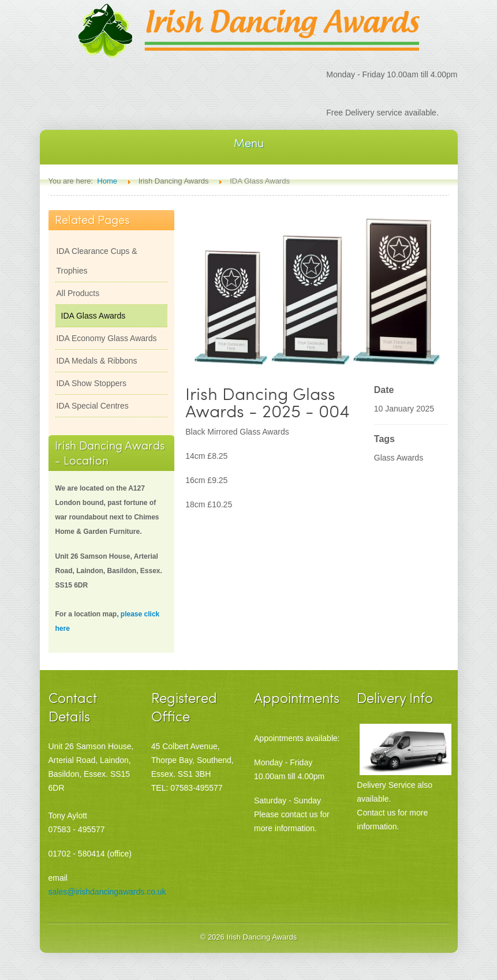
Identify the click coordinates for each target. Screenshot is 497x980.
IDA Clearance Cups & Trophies (97, 261)
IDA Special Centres (93, 406)
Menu (249, 143)
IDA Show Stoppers (91, 383)
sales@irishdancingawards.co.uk (107, 892)
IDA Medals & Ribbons (97, 361)
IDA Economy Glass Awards (107, 338)
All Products (78, 293)
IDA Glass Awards (94, 316)
